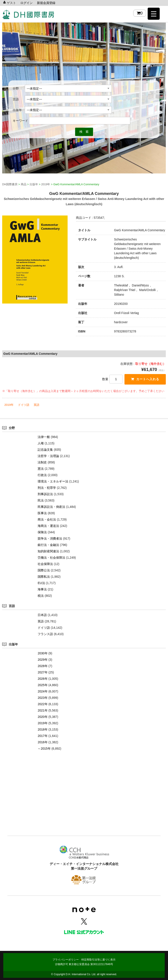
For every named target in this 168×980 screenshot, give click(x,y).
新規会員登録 (46, 3)
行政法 (42, 475)
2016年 (43, 742)
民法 (41, 500)
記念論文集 (45, 450)
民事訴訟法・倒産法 (51, 507)
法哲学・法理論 (48, 456)
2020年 (43, 717)
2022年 (43, 704)
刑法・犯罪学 (47, 488)
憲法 (41, 469)
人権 (41, 443)
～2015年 (44, 749)
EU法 (41, 583)
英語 (37, 405)
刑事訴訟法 (45, 494)
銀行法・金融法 (48, 545)
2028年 (43, 666)
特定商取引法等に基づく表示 (98, 960)
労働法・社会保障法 (51, 558)
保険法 (42, 532)
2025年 (43, 685)
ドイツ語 (24, 405)
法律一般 (44, 437)
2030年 (43, 653)
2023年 (43, 698)
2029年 (43, 660)
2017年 (43, 736)
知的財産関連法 (48, 551)
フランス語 (45, 634)
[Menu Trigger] (154, 14)
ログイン (26, 3)
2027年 (43, 672)
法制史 (42, 462)
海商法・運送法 (48, 526)
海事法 (42, 589)
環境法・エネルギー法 (53, 481)
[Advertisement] (84, 800)
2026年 (43, 679)
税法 (41, 596)
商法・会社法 (47, 519)
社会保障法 (45, 564)
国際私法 (44, 577)
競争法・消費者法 (50, 539)
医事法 (42, 513)
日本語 (42, 615)
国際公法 (44, 570)
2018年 (43, 729)
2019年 (9, 405)
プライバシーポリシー (66, 960)
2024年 (43, 691)
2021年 (43, 710)
